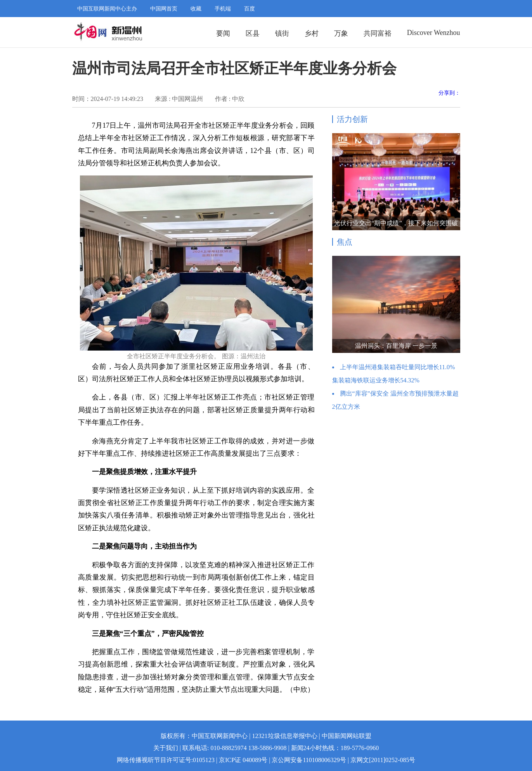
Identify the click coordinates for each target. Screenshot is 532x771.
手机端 (223, 9)
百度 (250, 9)
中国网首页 (164, 9)
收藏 (196, 9)
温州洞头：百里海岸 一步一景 (396, 346)
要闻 (223, 33)
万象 (341, 33)
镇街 (282, 33)
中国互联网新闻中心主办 (107, 9)
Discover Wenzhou (434, 33)
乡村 (312, 33)
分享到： (449, 93)
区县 (253, 33)
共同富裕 (378, 33)
